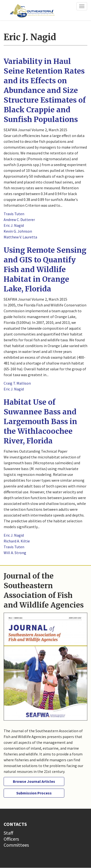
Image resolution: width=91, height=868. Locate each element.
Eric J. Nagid (14, 225)
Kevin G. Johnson (18, 231)
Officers (11, 839)
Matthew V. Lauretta (20, 237)
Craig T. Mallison (17, 383)
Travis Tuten (14, 214)
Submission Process (34, 793)
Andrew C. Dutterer (19, 220)
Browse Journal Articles (34, 781)
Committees (16, 845)
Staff (8, 833)
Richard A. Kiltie (17, 541)
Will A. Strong (15, 553)
